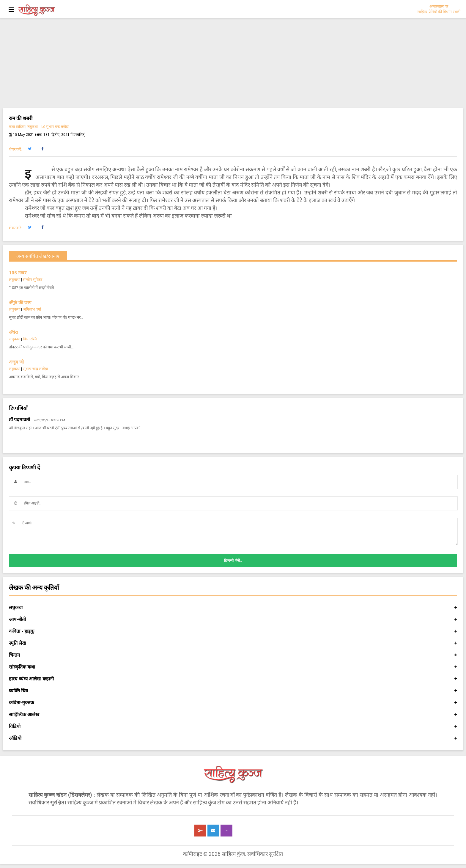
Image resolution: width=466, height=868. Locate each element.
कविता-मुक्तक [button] (233, 703)
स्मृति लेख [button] (233, 643)
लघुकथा (33, 127)
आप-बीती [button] (233, 619)
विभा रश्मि (30, 339)
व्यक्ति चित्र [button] (233, 691)
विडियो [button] (233, 727)
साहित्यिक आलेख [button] (233, 715)
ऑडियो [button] (233, 738)
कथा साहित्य (17, 127)
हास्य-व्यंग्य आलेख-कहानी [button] (233, 679)
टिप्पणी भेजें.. (233, 561)
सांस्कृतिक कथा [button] (233, 667)
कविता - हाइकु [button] (233, 631)
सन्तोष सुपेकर (33, 280)
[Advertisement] (233, 64)
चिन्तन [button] (233, 655)
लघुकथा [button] (233, 608)
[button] (30, 149)
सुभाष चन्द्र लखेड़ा (55, 127)
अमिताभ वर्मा (32, 309)
